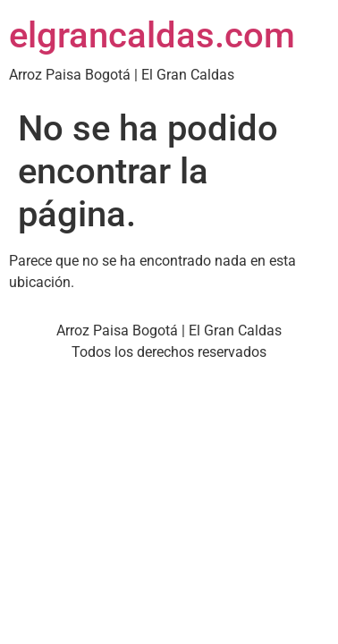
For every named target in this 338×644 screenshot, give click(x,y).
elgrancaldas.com (152, 35)
